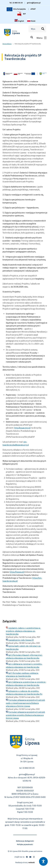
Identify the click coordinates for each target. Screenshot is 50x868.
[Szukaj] (43, 29)
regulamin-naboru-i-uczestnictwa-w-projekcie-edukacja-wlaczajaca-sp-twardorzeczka (23, 631)
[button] (32, 37)
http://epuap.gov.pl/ (22, 428)
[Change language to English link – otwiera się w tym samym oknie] (19, 21)
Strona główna (7, 44)
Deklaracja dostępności (25, 841)
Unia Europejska (16, 9)
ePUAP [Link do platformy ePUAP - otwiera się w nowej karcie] (33, 9)
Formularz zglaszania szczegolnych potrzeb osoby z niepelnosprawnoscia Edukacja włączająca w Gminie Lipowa (25, 703)
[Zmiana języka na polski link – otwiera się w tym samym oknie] (31, 21)
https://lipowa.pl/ (17, 572)
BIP (21, 14)
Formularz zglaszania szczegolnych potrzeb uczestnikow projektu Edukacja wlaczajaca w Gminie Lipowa (25, 715)
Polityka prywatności (25, 844)
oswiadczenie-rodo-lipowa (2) (21, 640)
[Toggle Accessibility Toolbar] (43, 861)
